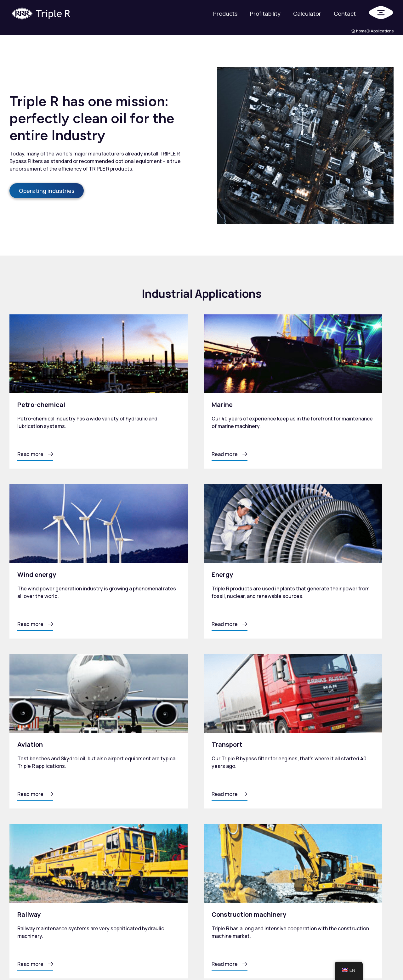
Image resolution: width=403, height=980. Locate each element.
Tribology (273, 890)
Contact (345, 14)
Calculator (307, 14)
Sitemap (45, 962)
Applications (276, 881)
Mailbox (384, 962)
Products (225, 14)
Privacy (18, 962)
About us (272, 899)
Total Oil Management (233, 921)
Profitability (265, 14)
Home (224, 881)
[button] (35, 456)
